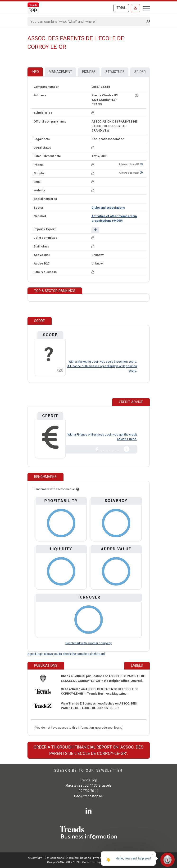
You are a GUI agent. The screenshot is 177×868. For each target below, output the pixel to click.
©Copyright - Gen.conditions (46, 858)
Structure (115, 72)
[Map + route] (137, 95)
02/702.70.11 (89, 791)
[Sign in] (135, 8)
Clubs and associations (108, 208)
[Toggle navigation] (145, 8)
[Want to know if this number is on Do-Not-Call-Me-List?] (141, 164)
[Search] (87, 22)
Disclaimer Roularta (78, 858)
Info (35, 72)
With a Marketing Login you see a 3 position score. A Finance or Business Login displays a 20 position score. (102, 366)
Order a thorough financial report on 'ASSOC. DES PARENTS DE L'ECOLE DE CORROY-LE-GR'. (88, 750)
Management (61, 72)
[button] (95, 230)
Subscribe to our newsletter (88, 771)
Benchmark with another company (88, 643)
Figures (89, 72)
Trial (121, 8)
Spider (140, 72)
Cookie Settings (93, 862)
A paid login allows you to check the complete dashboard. (66, 654)
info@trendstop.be (88, 796)
